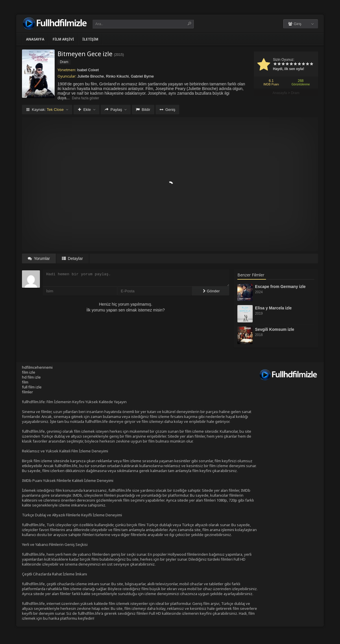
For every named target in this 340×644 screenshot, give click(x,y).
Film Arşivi (63, 39)
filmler (27, 392)
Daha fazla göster (86, 98)
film (25, 382)
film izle (29, 372)
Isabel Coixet (88, 70)
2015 (119, 55)
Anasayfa (35, 39)
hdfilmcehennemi (37, 367)
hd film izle (31, 377)
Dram (295, 93)
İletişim (90, 39)
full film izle (32, 387)
